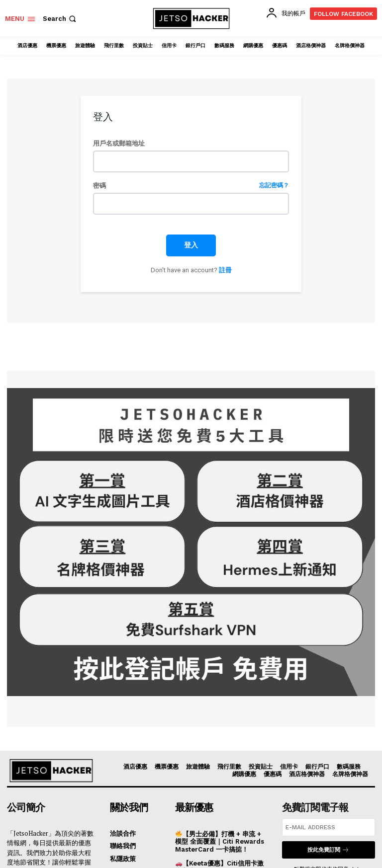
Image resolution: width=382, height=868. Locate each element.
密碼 (191, 186)
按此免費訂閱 (328, 850)
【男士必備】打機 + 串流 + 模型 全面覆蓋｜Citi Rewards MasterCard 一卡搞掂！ (220, 842)
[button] (60, 19)
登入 (191, 245)
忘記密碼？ (274, 186)
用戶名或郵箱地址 (119, 143)
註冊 (225, 270)
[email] (329, 827)
